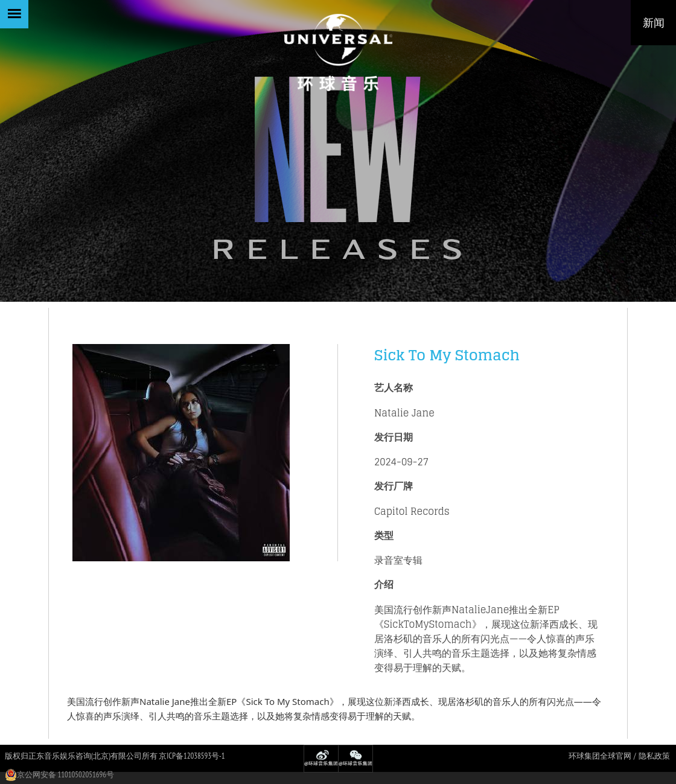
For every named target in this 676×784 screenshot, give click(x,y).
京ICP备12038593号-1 (192, 756)
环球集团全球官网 (600, 756)
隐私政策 (654, 756)
